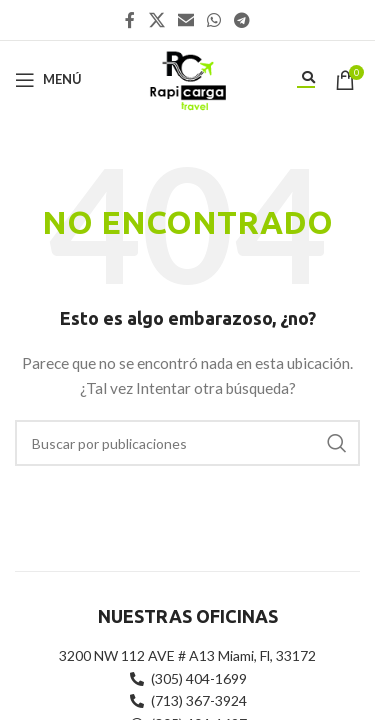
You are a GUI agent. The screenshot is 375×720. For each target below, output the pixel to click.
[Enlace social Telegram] (242, 20)
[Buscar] (187, 443)
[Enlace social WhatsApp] (214, 20)
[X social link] (156, 20)
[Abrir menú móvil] (48, 80)
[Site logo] (187, 77)
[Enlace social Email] (185, 20)
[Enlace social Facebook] (130, 20)
